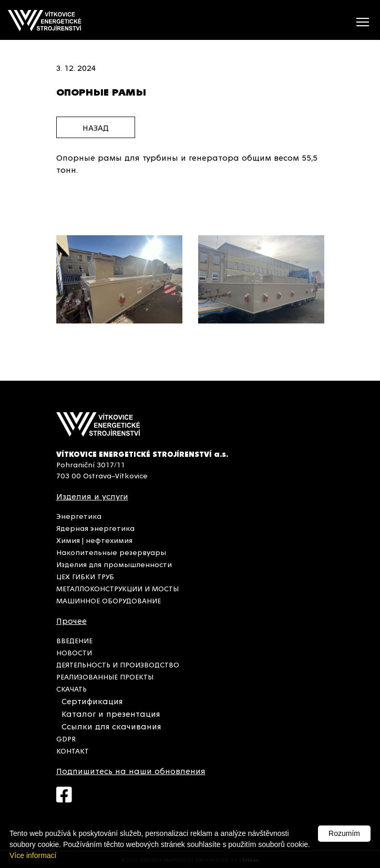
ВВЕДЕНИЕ (74, 640)
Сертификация (92, 701)
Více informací (33, 855)
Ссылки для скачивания (111, 726)
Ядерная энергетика (95, 528)
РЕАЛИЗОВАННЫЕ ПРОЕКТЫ (105, 676)
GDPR (66, 738)
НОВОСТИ (74, 652)
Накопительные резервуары (111, 552)
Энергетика (79, 516)
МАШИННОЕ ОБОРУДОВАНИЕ (109, 600)
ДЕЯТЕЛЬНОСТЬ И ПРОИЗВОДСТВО (118, 664)
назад (96, 127)
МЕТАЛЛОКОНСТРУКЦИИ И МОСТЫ (117, 588)
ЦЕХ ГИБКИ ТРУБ (85, 576)
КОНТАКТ (73, 750)
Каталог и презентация (111, 713)
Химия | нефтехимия (94, 540)
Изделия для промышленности (114, 564)
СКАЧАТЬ (71, 688)
